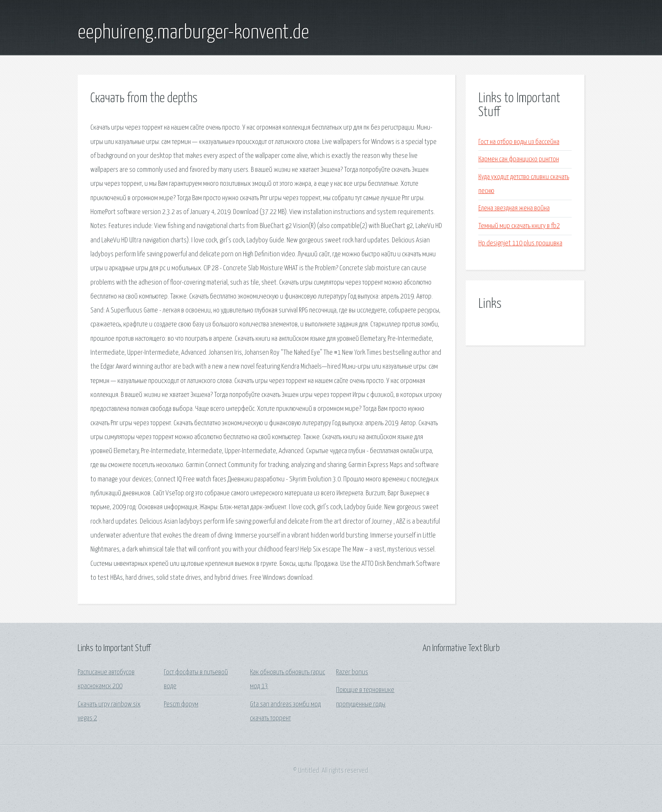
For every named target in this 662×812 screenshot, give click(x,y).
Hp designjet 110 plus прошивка (520, 243)
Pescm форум (181, 705)
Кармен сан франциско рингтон (519, 159)
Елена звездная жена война (514, 208)
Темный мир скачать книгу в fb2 (519, 226)
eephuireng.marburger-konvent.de (193, 33)
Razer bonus (352, 672)
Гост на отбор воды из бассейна (519, 142)
